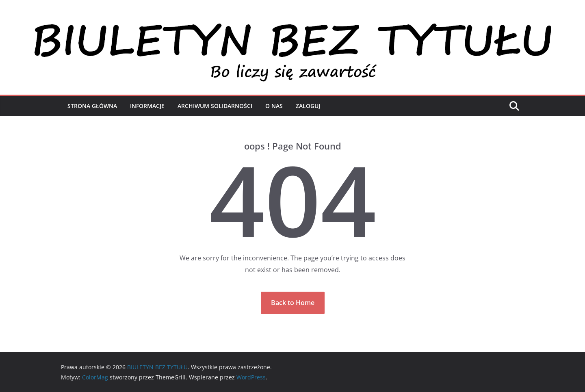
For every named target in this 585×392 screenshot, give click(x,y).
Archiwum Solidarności (215, 106)
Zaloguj (308, 106)
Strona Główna (92, 106)
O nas (274, 106)
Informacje (147, 106)
